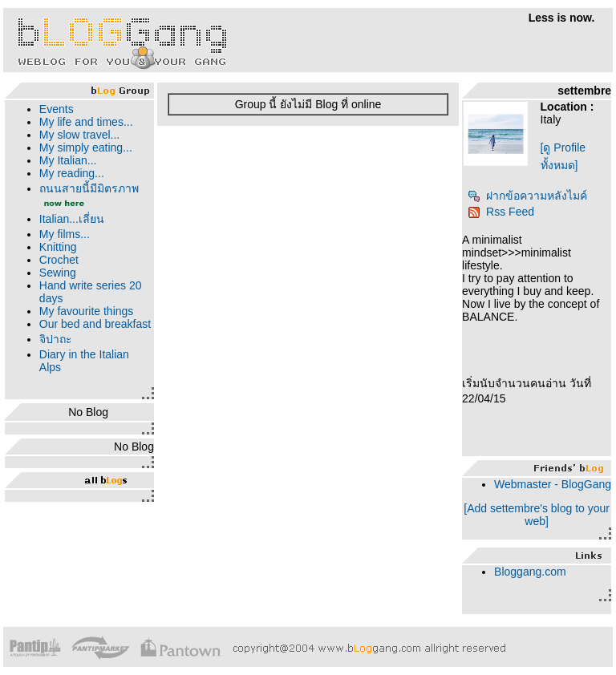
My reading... (72, 173)
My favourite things (87, 311)
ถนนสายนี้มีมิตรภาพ (89, 188)
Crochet (59, 260)
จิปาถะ (56, 339)
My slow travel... (79, 135)
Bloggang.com (530, 572)
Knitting (58, 247)
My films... (65, 234)
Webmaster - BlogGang (553, 484)
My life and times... (86, 122)
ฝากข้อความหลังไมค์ (527, 196)
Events (57, 109)
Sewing (58, 273)
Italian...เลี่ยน (72, 219)
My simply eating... (86, 148)
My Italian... (68, 160)
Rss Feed (501, 212)
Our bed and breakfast (95, 324)
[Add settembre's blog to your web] (537, 515)
